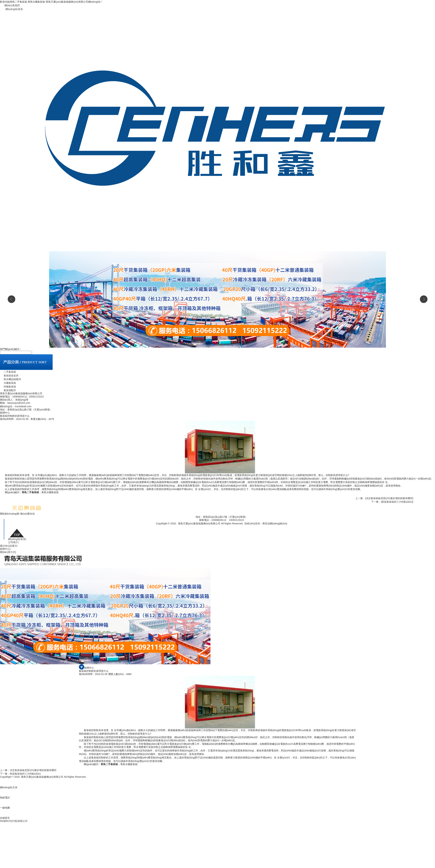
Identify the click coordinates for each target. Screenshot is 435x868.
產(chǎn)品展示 (9, 546)
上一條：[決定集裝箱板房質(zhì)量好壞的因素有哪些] (384, 498)
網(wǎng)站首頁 (14, 9)
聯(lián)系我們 (12, 5)
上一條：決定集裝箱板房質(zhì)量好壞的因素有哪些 (28, 770)
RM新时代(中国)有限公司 (14, 821)
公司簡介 (13, 542)
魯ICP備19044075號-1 (234, 527)
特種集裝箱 (8, 387)
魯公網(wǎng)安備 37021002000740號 (200, 527)
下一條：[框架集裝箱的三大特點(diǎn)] (392, 502)
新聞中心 (5, 549)
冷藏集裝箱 (8, 383)
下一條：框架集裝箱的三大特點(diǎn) (20, 774)
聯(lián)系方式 (8, 552)
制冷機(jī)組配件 (11, 379)
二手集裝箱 (8, 372)
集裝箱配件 (8, 390)
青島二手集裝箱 (30, 492)
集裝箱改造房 (9, 376)
